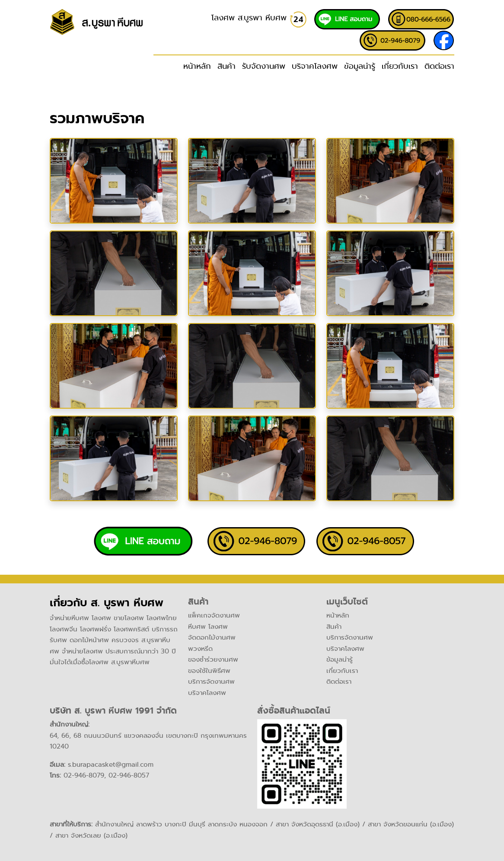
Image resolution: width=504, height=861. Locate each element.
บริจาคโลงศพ (315, 66)
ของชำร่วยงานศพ (213, 659)
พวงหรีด (200, 649)
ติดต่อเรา (439, 66)
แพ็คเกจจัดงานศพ (214, 615)
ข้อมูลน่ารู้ (360, 66)
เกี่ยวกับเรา (400, 66)
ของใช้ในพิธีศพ (209, 671)
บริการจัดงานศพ (211, 682)
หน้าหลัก (197, 66)
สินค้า (334, 627)
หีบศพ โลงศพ (208, 627)
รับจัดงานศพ (264, 66)
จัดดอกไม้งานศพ (212, 637)
